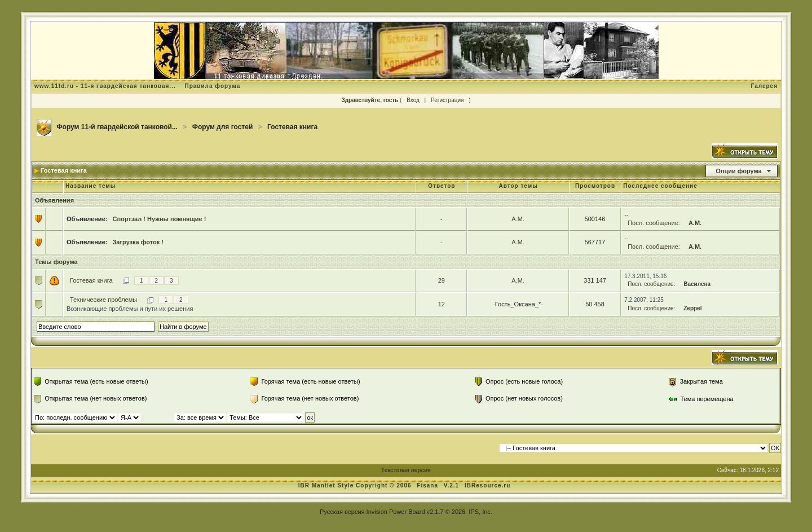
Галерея (764, 86)
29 (442, 280)
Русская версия (342, 512)
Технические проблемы (103, 300)
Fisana (428, 485)
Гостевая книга (292, 127)
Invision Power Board (396, 512)
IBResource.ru (487, 485)
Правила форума (212, 86)
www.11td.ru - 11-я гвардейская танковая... (105, 86)
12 (442, 304)
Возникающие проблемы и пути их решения (130, 309)
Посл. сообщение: (654, 223)
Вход (413, 100)
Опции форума (738, 171)
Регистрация (447, 100)
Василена (697, 284)
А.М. (518, 219)
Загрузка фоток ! (138, 242)
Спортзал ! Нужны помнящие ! (159, 219)
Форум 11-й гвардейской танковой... (117, 127)
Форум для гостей (223, 127)
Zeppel (692, 308)
